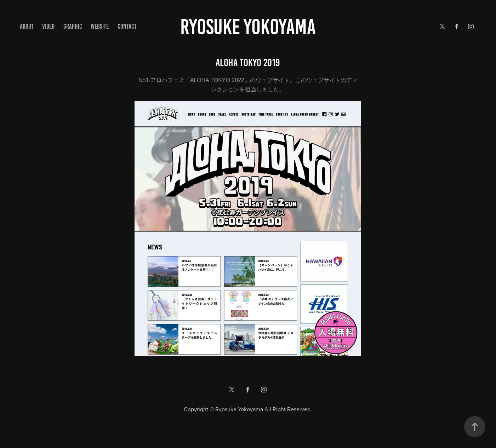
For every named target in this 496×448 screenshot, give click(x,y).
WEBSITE (100, 26)
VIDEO (48, 26)
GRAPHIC (73, 26)
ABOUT (27, 26)
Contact (127, 26)
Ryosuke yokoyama (248, 27)
